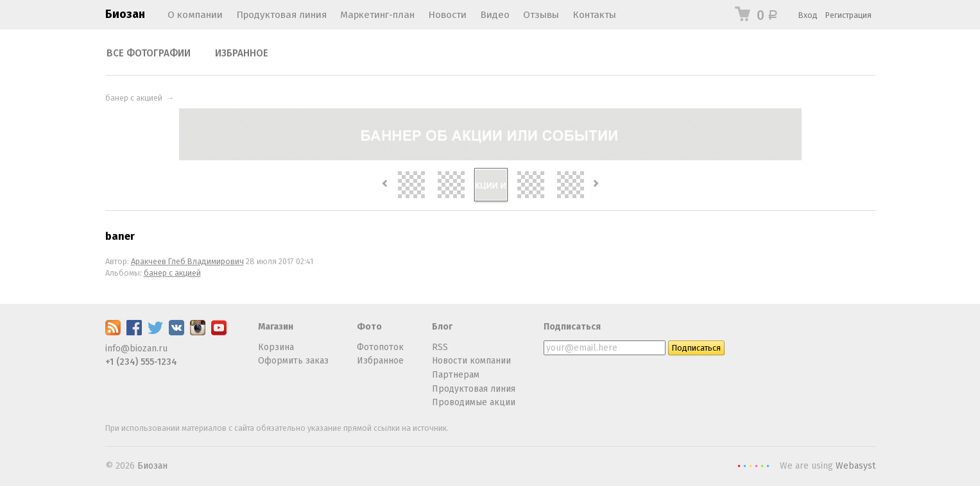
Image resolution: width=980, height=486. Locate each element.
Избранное (242, 53)
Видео (495, 15)
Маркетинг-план (377, 15)
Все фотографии (149, 53)
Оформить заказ (293, 361)
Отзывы (541, 15)
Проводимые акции (474, 402)
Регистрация (848, 15)
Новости (447, 15)
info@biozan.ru (136, 348)
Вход (808, 15)
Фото (369, 327)
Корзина (276, 347)
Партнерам (456, 375)
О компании (195, 15)
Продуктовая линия (281, 15)
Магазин (276, 327)
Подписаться (572, 327)
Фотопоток (380, 347)
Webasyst (855, 466)
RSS (440, 347)
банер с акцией (134, 98)
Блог (442, 327)
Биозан (125, 14)
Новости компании (471, 361)
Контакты (594, 15)
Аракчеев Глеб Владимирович (187, 261)
